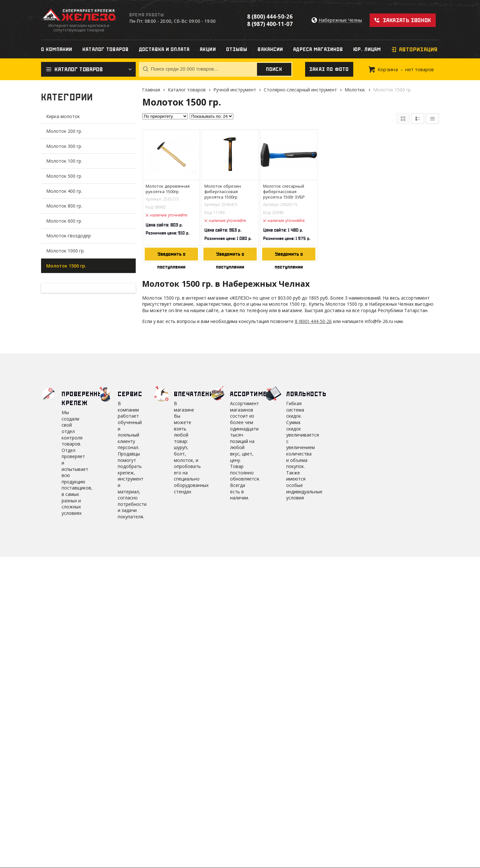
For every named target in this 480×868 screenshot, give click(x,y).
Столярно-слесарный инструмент (300, 90)
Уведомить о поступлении (171, 256)
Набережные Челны (340, 20)
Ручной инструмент (235, 90)
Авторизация (418, 49)
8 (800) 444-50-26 (270, 17)
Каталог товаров (187, 90)
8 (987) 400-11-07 (270, 24)
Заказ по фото (329, 69)
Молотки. (355, 90)
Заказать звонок (407, 20)
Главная (151, 90)
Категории (67, 97)
